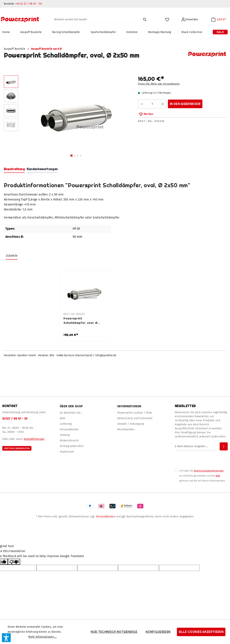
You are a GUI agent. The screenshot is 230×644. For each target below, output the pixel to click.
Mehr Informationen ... (42, 637)
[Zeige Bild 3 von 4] (78, 156)
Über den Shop (71, 406)
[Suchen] (145, 20)
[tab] (14, 169)
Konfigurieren (158, 632)
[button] (6, 638)
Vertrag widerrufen (17, 448)
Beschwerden (126, 429)
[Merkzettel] (167, 20)
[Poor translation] (14, 562)
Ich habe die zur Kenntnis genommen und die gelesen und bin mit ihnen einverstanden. (202, 476)
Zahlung (65, 435)
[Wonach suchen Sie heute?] (96, 20)
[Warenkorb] (219, 20)
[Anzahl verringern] (142, 104)
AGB (62, 418)
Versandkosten (69, 429)
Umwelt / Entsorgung (131, 424)
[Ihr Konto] (190, 20)
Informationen (129, 406)
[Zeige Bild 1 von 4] (71, 156)
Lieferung (66, 424)
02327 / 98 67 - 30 (15, 418)
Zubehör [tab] (12, 256)
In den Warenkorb (185, 104)
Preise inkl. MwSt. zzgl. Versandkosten (159, 84)
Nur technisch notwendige (114, 632)
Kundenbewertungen (42, 169)
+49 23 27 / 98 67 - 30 (28, 4)
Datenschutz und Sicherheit (135, 418)
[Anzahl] (152, 104)
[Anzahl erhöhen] (163, 104)
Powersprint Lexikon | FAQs (135, 413)
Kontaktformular (34, 439)
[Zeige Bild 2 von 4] (75, 156)
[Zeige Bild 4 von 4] (81, 156)
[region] (67, 117)
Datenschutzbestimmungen (209, 471)
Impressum (67, 452)
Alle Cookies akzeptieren (201, 632)
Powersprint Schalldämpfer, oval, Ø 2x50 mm (80, 321)
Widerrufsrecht (69, 441)
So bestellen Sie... (71, 413)
